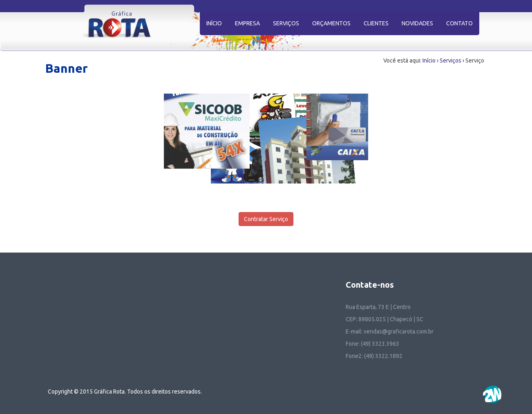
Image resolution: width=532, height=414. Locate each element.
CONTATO (459, 23)
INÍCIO (214, 23)
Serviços (450, 60)
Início (429, 60)
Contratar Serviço (266, 219)
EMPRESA (247, 23)
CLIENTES (376, 23)
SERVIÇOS (286, 23)
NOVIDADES (417, 23)
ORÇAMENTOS (331, 23)
